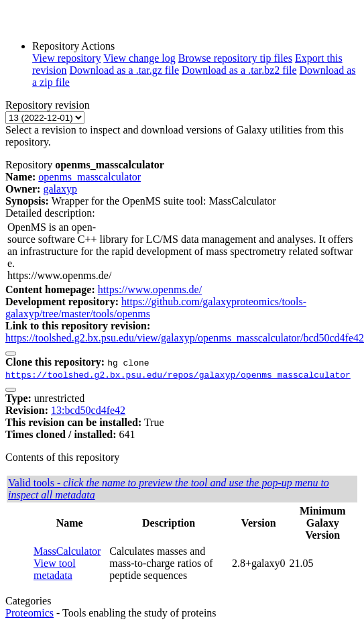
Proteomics (29, 613)
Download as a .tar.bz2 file (239, 70)
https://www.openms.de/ (150, 289)
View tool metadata (55, 569)
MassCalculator (67, 551)
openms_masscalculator (89, 177)
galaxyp (60, 189)
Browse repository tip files (235, 58)
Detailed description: (50, 213)
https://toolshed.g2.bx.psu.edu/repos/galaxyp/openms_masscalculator (178, 374)
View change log (139, 58)
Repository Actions (73, 46)
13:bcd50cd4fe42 (88, 410)
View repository (67, 58)
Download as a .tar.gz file (125, 70)
